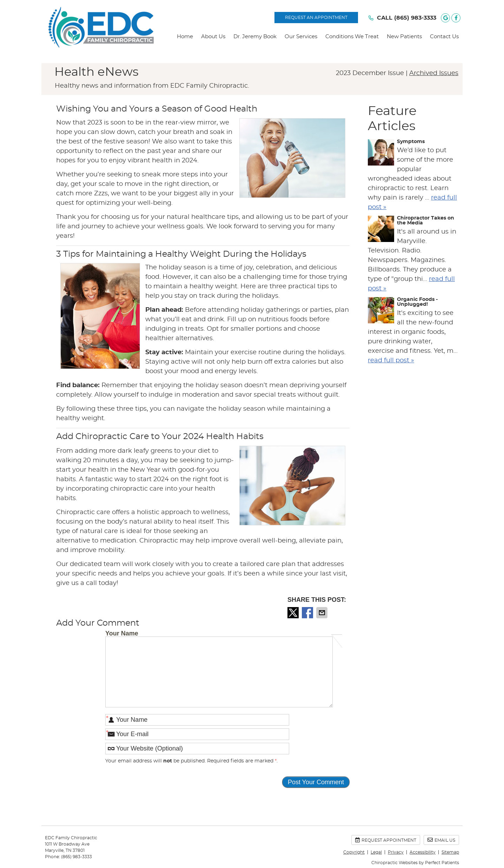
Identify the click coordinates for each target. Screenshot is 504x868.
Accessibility (423, 852)
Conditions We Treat (352, 37)
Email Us (441, 840)
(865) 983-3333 (415, 18)
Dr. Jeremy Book (255, 37)
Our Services (301, 37)
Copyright (354, 852)
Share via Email (323, 613)
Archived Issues (434, 73)
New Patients (404, 37)
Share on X (294, 613)
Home (185, 37)
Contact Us (444, 37)
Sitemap (450, 852)
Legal (376, 852)
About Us (213, 37)
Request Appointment (386, 840)
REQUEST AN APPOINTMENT (316, 18)
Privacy (396, 852)
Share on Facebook (308, 613)
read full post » (391, 361)
